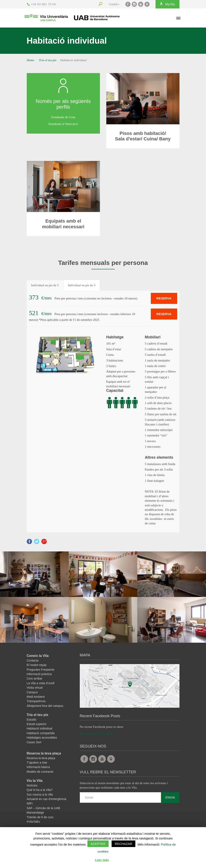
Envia (170, 797)
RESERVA (164, 298)
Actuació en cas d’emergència (47, 799)
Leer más (102, 860)
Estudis (32, 720)
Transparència (36, 701)
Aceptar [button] (98, 844)
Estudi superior (37, 724)
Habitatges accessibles (42, 738)
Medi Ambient (36, 697)
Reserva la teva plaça (44, 753)
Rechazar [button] (124, 844)
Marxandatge (35, 813)
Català (113, 4)
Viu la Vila (35, 781)
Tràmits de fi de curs (40, 817)
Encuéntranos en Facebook (97, 734)
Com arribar (35, 678)
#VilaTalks (33, 822)
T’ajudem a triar (37, 763)
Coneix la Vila (38, 656)
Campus (32, 692)
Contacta (33, 660)
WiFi (30, 803)
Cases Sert (34, 742)
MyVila (167, 4)
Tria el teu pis (48, 60)
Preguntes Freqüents (41, 670)
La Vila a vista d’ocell (41, 683)
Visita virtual (35, 688)
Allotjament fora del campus (45, 706)
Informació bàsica (38, 767)
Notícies (32, 785)
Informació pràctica (39, 674)
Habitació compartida (41, 733)
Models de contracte (40, 772)
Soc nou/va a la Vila (40, 795)
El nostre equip (37, 665)
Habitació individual (40, 728)
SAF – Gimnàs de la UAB (43, 808)
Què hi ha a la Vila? (40, 790)
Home (31, 60)
